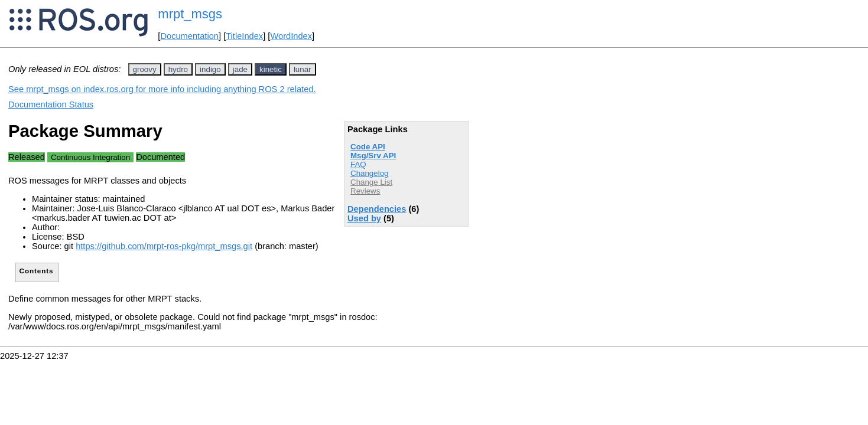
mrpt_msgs (190, 14)
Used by (364, 218)
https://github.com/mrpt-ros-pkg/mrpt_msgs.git (164, 246)
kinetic (271, 69)
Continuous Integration (90, 157)
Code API (368, 147)
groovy (145, 69)
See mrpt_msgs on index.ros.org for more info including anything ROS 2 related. (162, 89)
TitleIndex (244, 36)
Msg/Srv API (373, 156)
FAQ (358, 164)
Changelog (369, 173)
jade (240, 69)
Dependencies (377, 209)
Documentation (189, 36)
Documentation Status (51, 104)
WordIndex (291, 36)
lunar (303, 69)
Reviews (365, 191)
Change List (371, 182)
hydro (178, 69)
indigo (210, 69)
